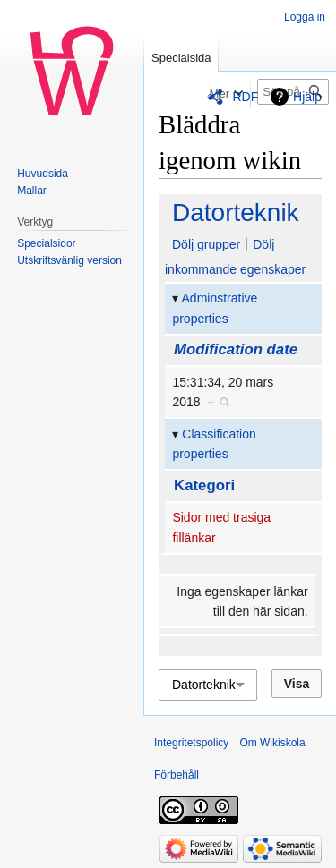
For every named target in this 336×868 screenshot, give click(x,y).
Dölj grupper (206, 244)
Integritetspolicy (191, 743)
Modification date (236, 349)
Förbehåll (177, 775)
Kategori (204, 485)
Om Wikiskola (272, 743)
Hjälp (307, 97)
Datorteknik (236, 213)
